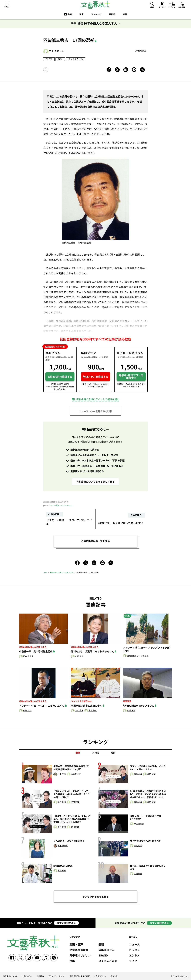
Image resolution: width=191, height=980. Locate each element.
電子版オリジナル (80, 956)
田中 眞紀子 (28, 656)
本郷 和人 (93, 711)
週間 (113, 753)
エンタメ (134, 956)
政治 (60, 59)
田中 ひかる (63, 846)
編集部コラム (107, 950)
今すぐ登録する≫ (66, 923)
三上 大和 (54, 51)
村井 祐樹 (131, 711)
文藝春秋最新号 (79, 950)
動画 (70, 14)
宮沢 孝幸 (62, 871)
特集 (72, 961)
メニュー (7, 7)
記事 (81, 14)
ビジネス (134, 950)
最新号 (112, 14)
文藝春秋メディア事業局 (138, 656)
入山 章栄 (79, 711)
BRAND (103, 956)
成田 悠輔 (151, 774)
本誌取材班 (76, 774)
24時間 (95, 753)
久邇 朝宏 (138, 874)
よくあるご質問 (108, 961)
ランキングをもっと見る (95, 896)
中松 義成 (27, 711)
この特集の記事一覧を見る (95, 541)
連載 (125, 14)
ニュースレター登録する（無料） (95, 411)
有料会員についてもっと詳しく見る (95, 482)
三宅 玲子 (138, 846)
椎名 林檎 (138, 774)
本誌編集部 (139, 824)
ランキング (96, 14)
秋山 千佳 (62, 774)
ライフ (49, 59)
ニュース (134, 945)
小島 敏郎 (79, 656)
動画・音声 (76, 945)
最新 (78, 753)
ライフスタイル (76, 59)
